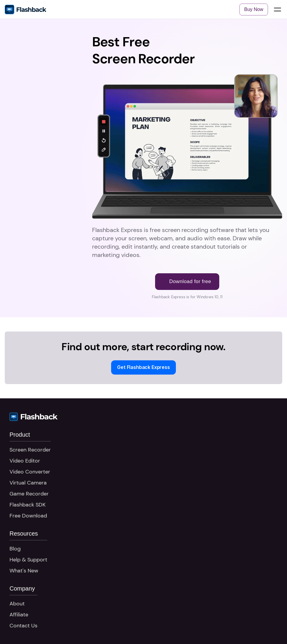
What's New (24, 571)
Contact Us (23, 626)
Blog (15, 549)
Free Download (28, 516)
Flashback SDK (27, 505)
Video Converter (30, 472)
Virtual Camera (28, 483)
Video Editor (25, 461)
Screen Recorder (30, 450)
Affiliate (19, 615)
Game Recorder (29, 494)
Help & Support (28, 560)
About (17, 604)
